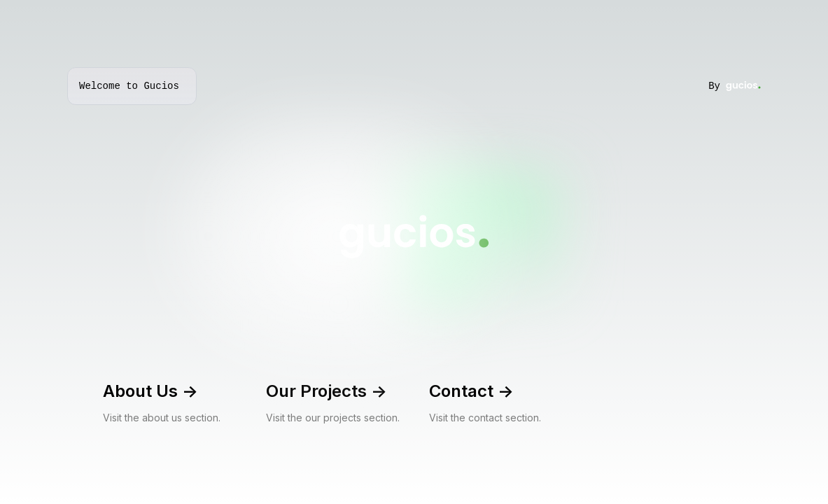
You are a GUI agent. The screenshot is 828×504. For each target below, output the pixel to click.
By (735, 86)
